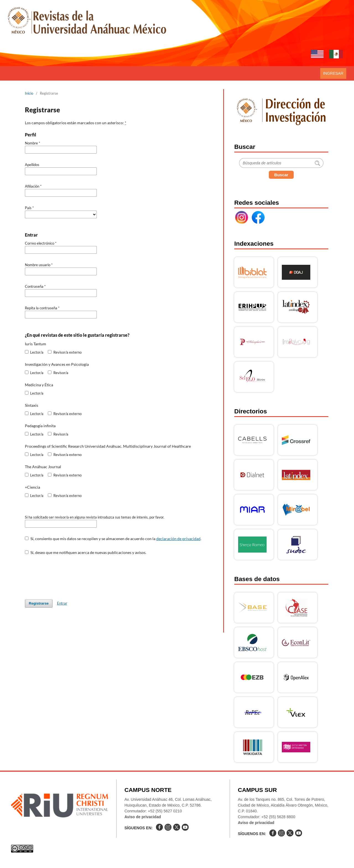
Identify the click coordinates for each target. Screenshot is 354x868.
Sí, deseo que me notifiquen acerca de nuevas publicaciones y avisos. (86, 552)
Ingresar (333, 73)
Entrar (62, 603)
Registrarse (39, 603)
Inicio (29, 93)
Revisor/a (58, 373)
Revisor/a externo (65, 352)
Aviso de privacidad (143, 817)
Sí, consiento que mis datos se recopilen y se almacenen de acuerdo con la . (113, 539)
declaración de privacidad (178, 539)
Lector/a (34, 352)
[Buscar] (281, 163)
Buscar (281, 175)
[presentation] (67, 574)
